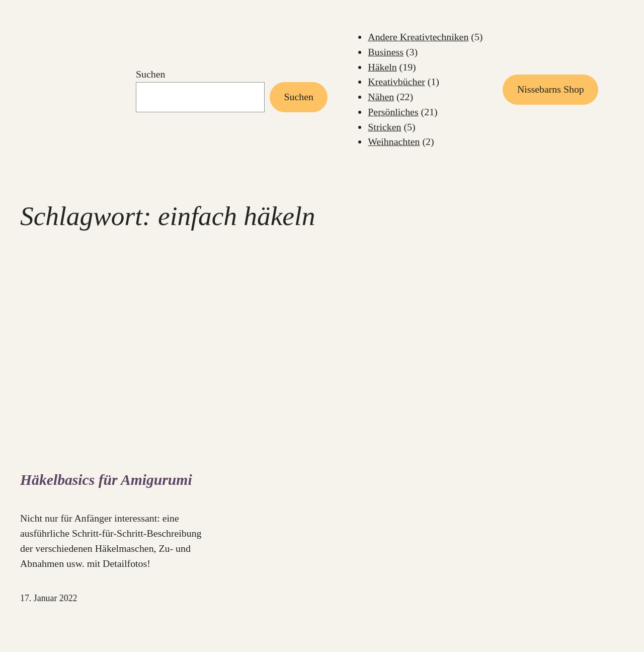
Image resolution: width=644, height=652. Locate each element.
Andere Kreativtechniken (418, 37)
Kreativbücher (396, 82)
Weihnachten (394, 141)
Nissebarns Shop (551, 89)
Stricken (384, 127)
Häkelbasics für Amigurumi (106, 480)
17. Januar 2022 (49, 598)
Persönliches (393, 112)
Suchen (150, 74)
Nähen (381, 97)
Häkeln (382, 67)
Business (386, 52)
